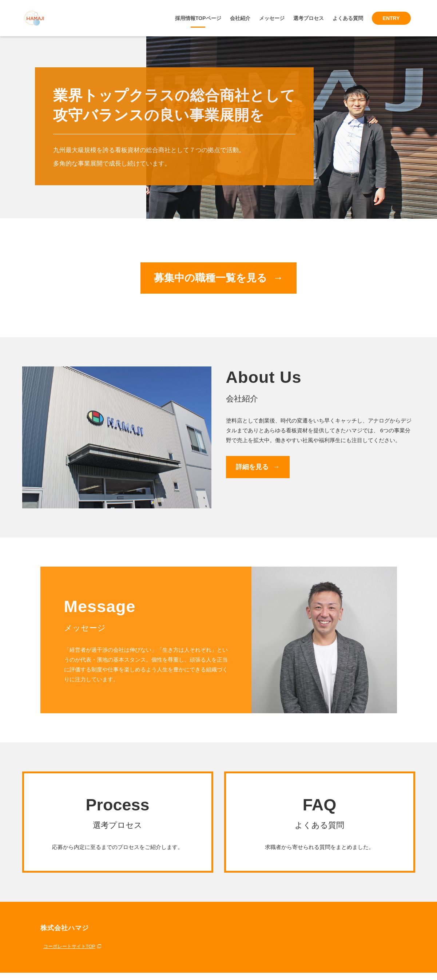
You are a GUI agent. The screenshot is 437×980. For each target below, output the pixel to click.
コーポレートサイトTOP (69, 946)
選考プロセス (309, 18)
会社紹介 (240, 18)
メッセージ (272, 18)
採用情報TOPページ (198, 18)
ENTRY (391, 18)
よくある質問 (348, 18)
